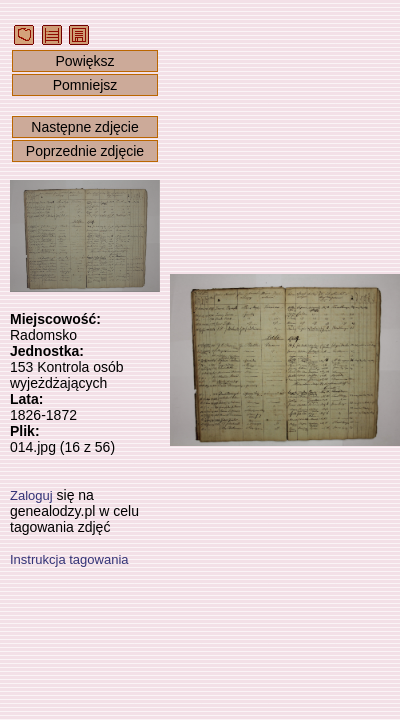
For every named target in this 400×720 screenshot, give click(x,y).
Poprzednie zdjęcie (85, 151)
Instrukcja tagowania (69, 559)
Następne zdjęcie (84, 127)
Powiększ (84, 61)
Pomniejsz (85, 85)
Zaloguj (31, 495)
